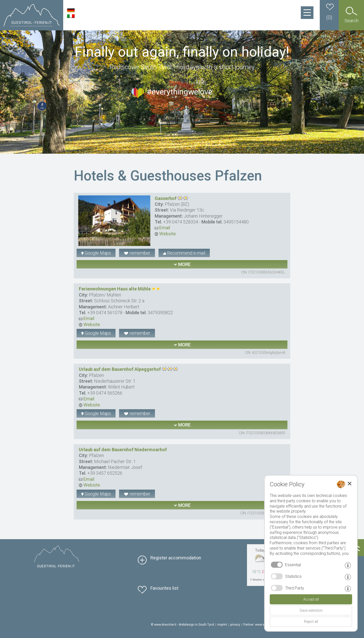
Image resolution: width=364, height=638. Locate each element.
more (182, 264)
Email (162, 228)
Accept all (311, 599)
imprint (222, 625)
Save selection (311, 610)
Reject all (311, 622)
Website (165, 234)
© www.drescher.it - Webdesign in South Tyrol (183, 625)
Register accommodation (176, 558)
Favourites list (164, 588)
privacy (235, 625)
